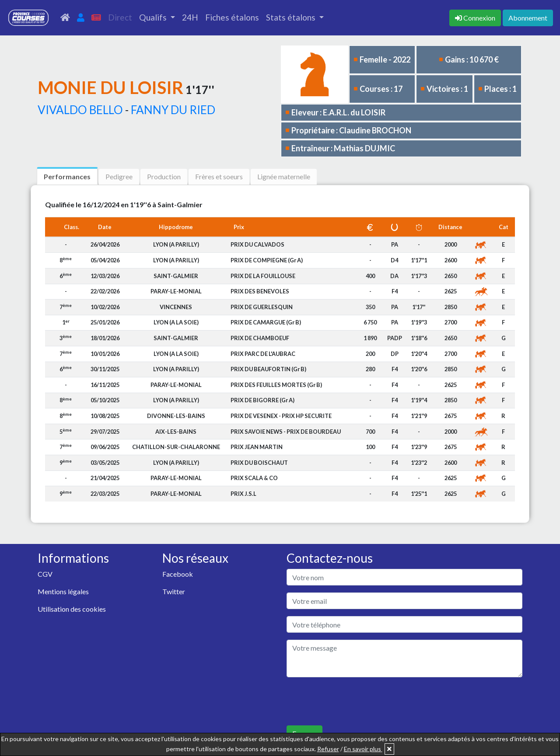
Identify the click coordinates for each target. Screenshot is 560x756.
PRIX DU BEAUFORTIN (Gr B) (268, 369)
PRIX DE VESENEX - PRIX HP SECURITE (281, 416)
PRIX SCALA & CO (254, 478)
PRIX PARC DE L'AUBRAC (263, 354)
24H (190, 17)
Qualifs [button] (154, 17)
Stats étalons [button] (292, 17)
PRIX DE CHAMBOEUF (260, 338)
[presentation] (353, 701)
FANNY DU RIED (173, 110)
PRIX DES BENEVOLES (260, 291)
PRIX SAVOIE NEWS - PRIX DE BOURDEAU (286, 432)
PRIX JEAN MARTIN (257, 447)
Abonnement (528, 18)
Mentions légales (63, 591)
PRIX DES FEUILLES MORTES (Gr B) (276, 385)
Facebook (178, 574)
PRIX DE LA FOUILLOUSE (263, 276)
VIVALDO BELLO (80, 110)
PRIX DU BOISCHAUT (259, 463)
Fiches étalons (232, 17)
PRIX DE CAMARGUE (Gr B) (266, 322)
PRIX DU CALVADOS (257, 244)
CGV (45, 574)
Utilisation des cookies (72, 609)
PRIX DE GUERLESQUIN (262, 307)
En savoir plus (363, 749)
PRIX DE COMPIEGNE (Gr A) (267, 260)
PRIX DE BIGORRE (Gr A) (262, 400)
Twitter (174, 591)
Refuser (328, 749)
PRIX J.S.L (243, 494)
